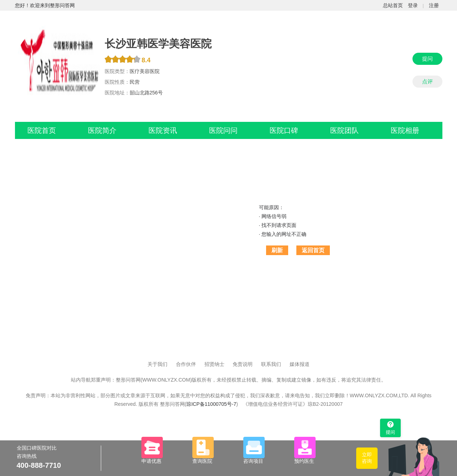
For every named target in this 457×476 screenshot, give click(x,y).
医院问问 (223, 130)
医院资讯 (163, 130)
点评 (427, 81)
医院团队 (344, 130)
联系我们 (271, 364)
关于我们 (157, 364)
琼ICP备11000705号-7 (211, 404)
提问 (427, 59)
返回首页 (313, 250)
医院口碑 (284, 130)
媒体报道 (300, 364)
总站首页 (393, 5)
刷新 (277, 250)
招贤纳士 (214, 364)
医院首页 (42, 130)
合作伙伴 (186, 364)
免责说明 (243, 364)
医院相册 (405, 130)
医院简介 (102, 130)
